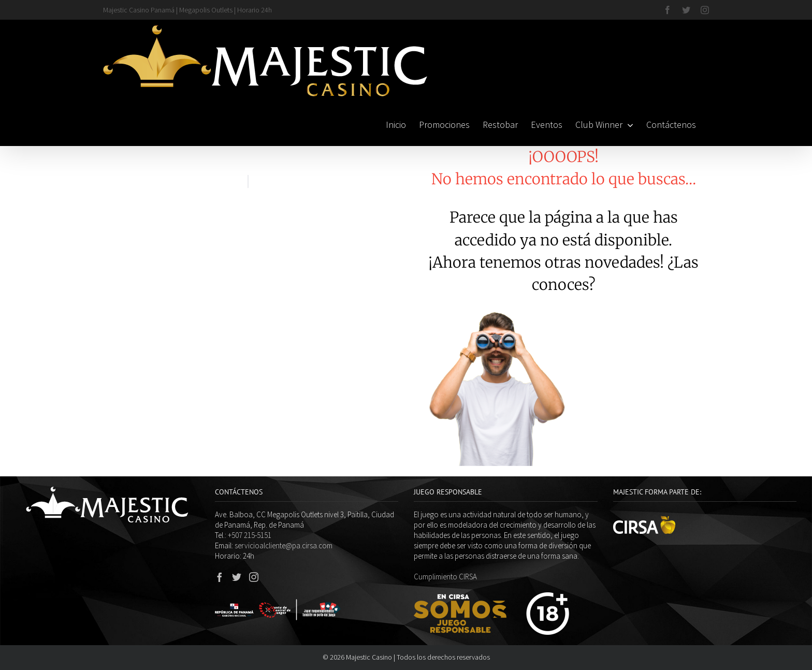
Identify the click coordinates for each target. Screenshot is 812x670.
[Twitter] (237, 577)
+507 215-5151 (250, 535)
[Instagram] (254, 577)
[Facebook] (220, 577)
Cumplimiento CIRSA (445, 577)
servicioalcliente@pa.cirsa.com (284, 545)
